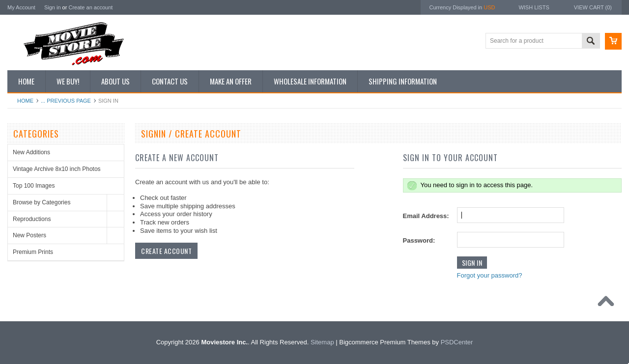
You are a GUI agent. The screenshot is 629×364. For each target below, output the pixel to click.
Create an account (90, 7)
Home (25, 101)
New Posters (29, 235)
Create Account (166, 251)
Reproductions (32, 219)
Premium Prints (33, 252)
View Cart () (593, 7)
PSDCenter (457, 342)
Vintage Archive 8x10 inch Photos (57, 169)
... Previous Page (66, 101)
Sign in (53, 7)
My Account (21, 7)
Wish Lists (534, 7)
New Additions (31, 152)
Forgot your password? (490, 275)
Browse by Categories (42, 202)
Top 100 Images (34, 186)
